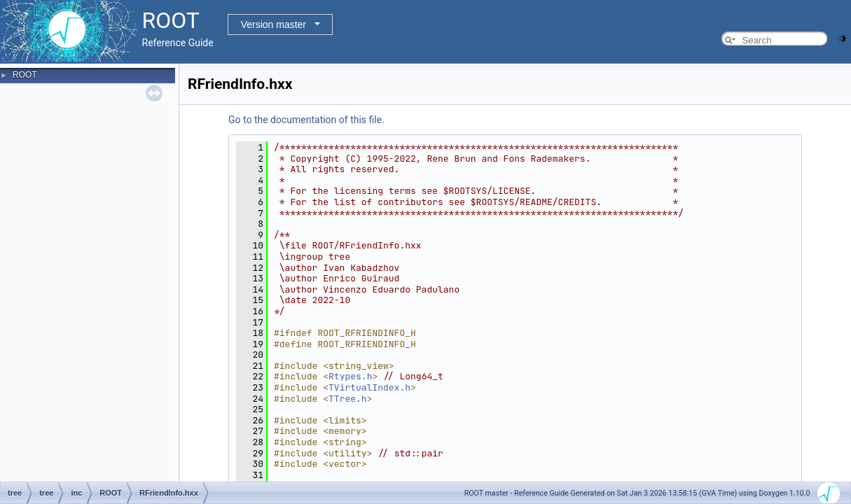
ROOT (25, 75)
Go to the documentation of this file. (306, 120)
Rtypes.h (350, 376)
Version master (274, 24)
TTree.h (348, 399)
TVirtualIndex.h (369, 387)
